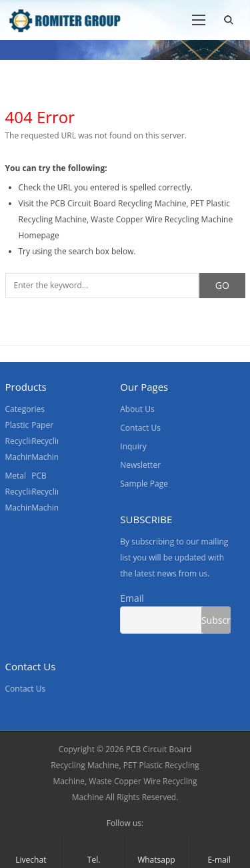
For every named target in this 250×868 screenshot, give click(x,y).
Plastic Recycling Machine (23, 441)
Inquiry (133, 446)
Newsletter (140, 465)
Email (132, 598)
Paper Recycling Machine (49, 441)
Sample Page (144, 484)
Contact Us (140, 428)
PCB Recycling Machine (49, 492)
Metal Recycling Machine (23, 492)
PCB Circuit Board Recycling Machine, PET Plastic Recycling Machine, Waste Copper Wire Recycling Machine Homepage (126, 219)
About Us (137, 409)
